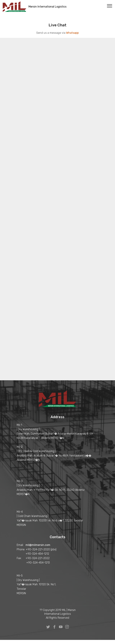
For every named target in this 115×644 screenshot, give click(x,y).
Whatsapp (72, 33)
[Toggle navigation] (110, 6)
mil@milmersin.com (38, 545)
